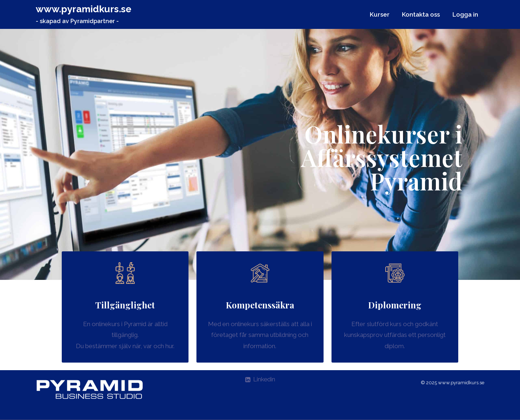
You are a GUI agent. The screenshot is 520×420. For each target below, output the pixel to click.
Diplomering (395, 305)
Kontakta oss (421, 14)
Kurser (380, 14)
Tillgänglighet (125, 305)
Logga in (465, 14)
